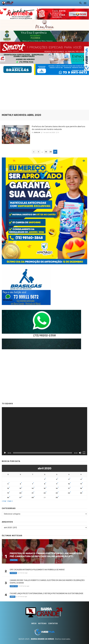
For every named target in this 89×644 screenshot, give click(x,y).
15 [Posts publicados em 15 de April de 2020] (45, 488)
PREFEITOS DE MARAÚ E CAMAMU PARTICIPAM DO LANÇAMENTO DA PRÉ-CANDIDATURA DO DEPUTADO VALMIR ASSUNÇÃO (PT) (46, 555)
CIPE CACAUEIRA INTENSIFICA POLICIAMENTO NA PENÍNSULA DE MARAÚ (37, 570)
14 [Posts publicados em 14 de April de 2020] (33, 488)
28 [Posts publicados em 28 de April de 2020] (33, 497)
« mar (4, 501)
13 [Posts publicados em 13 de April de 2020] (20, 488)
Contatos (53, 624)
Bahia (13, 597)
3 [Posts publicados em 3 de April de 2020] (69, 479)
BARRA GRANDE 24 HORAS (42, 639)
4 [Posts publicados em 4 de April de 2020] (81, 479)
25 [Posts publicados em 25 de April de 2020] (81, 493)
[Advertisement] (44, 92)
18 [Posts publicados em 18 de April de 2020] (81, 488)
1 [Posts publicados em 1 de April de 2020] (45, 479)
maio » (10, 501)
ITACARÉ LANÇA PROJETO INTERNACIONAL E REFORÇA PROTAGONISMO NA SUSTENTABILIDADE (47, 594)
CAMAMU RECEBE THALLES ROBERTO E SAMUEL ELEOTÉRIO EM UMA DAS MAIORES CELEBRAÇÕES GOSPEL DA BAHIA (47, 582)
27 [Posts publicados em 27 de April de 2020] (20, 497)
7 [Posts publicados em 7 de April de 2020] (33, 484)
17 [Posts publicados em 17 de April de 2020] (69, 488)
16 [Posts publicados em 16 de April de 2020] (57, 488)
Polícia (13, 573)
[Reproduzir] (5, 453)
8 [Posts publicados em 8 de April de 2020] (45, 484)
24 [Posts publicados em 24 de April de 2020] (69, 493)
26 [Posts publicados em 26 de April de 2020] (8, 497)
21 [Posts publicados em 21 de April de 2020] (33, 493)
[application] (44, 431)
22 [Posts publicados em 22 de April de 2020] (45, 493)
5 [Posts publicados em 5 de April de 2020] (8, 484)
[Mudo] (80, 453)
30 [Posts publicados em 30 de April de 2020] (57, 497)
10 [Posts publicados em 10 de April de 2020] (69, 484)
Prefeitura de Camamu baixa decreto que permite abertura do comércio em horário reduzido (58, 128)
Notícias (42, 624)
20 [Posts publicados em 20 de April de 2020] (20, 493)
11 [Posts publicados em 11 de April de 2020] (81, 484)
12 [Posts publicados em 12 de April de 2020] (8, 488)
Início (34, 624)
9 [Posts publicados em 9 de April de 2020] (57, 484)
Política (14, 560)
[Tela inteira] (84, 453)
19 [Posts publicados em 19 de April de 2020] (8, 493)
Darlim (37, 132)
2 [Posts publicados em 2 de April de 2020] (57, 479)
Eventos (14, 586)
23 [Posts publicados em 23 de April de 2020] (57, 493)
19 (46, 152)
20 (51, 152)
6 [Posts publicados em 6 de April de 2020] (20, 484)
